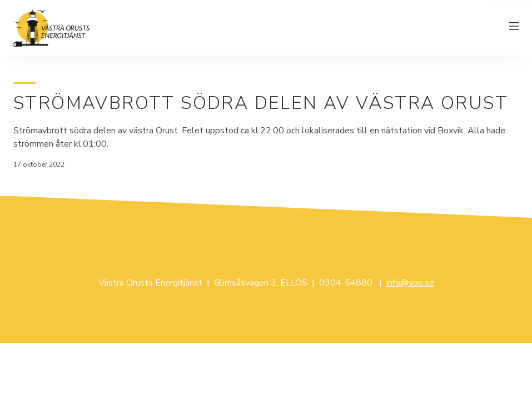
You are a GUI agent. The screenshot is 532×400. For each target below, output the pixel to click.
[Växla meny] (514, 28)
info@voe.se (410, 283)
